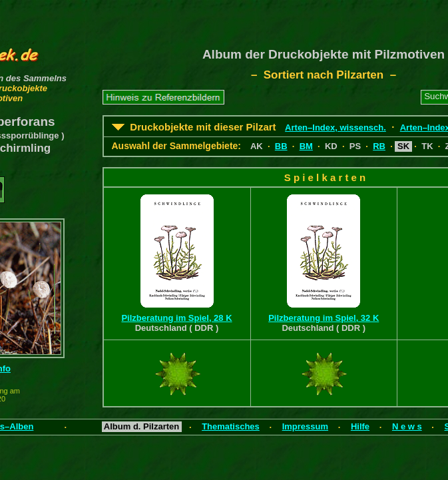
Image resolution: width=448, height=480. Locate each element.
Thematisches (231, 426)
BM (306, 146)
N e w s (407, 426)
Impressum (305, 426)
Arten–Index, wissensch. (336, 127)
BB (281, 146)
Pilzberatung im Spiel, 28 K (176, 318)
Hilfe (360, 426)
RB (379, 146)
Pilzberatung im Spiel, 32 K (324, 318)
